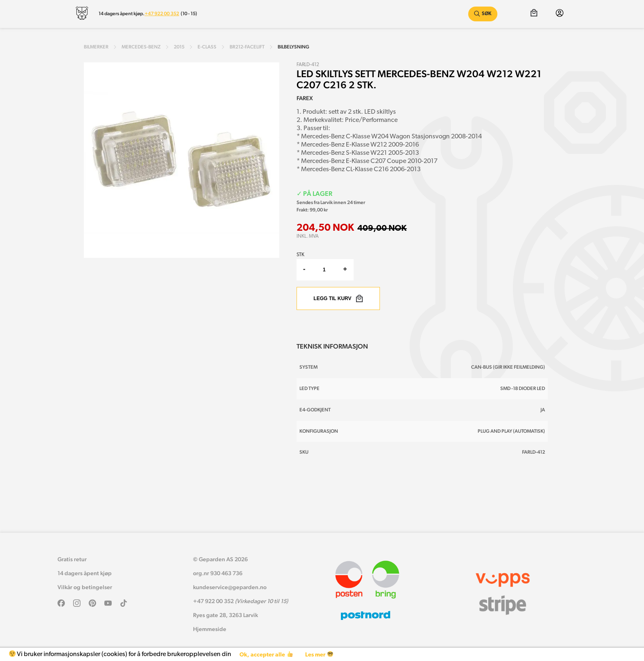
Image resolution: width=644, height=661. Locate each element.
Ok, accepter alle (266, 655)
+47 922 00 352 (162, 14)
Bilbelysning (293, 47)
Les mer (319, 655)
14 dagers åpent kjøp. (122, 14)
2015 (179, 47)
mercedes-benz (141, 47)
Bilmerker (96, 47)
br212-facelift (247, 47)
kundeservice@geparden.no (230, 587)
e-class (207, 47)
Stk (300, 255)
